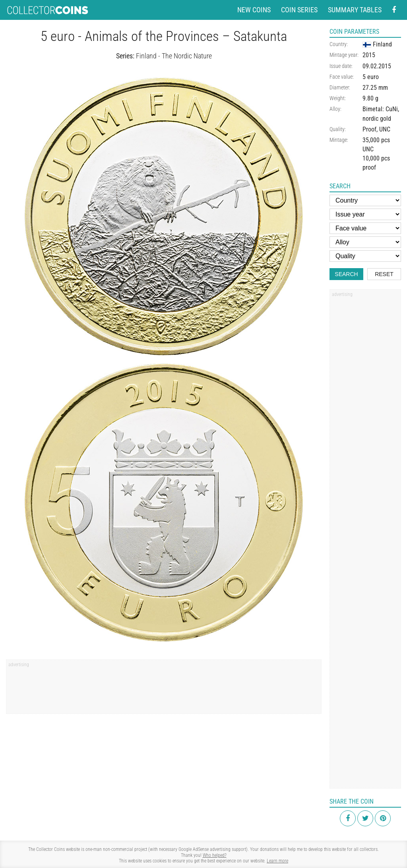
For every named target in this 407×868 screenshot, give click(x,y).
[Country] (365, 200)
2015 (369, 55)
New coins (254, 10)
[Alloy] (365, 242)
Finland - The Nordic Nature (174, 56)
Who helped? (215, 855)
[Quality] (365, 256)
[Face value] (365, 228)
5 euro (371, 77)
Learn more (277, 861)
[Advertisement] (164, 689)
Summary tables (355, 10)
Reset (384, 274)
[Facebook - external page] (394, 10)
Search (346, 274)
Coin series (299, 10)
